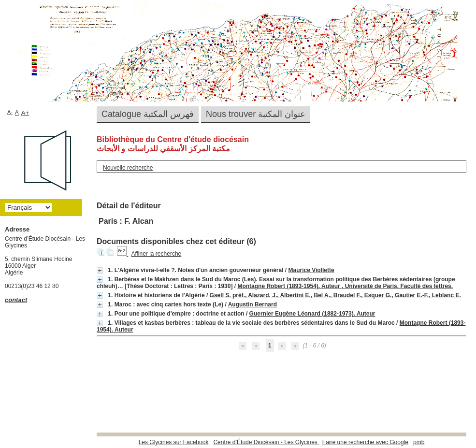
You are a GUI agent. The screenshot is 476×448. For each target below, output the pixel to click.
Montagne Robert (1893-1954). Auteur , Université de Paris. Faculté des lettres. (345, 286)
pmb (419, 442)
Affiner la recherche (156, 254)
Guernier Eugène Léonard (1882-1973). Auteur (312, 314)
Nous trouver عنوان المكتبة (256, 114)
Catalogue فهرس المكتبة (148, 114)
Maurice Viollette (311, 270)
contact (16, 300)
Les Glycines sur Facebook (174, 442)
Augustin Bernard (252, 304)
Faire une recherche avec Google (365, 442)
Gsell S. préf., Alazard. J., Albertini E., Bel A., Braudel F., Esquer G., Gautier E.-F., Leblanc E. (335, 295)
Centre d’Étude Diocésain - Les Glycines (266, 442)
